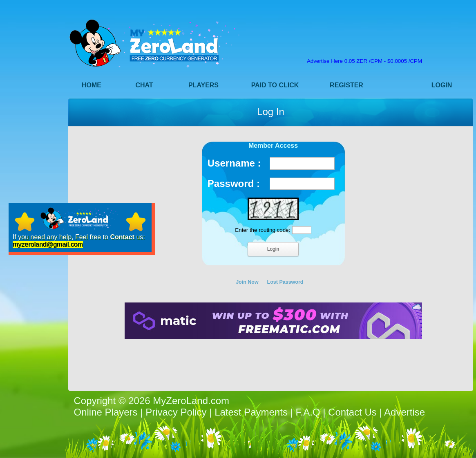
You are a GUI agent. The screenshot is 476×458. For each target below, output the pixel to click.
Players (203, 85)
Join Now (247, 282)
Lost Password (285, 282)
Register (346, 85)
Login (442, 85)
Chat (144, 85)
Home (92, 85)
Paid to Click (275, 85)
